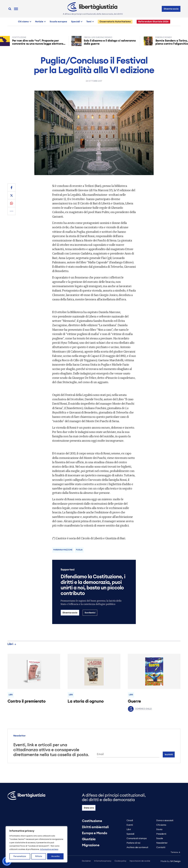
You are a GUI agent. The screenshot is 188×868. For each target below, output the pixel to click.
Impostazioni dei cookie (140, 861)
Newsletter (162, 843)
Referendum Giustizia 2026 (153, 22)
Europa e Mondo (94, 833)
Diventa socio (171, 9)
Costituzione (92, 821)
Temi (89, 22)
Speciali (75, 22)
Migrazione (91, 845)
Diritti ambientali (95, 827)
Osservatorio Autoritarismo (115, 22)
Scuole (160, 838)
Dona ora (89, 808)
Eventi (130, 825)
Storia (159, 829)
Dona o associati (165, 820)
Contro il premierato (27, 701)
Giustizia (89, 839)
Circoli (130, 820)
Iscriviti (169, 755)
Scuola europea (58, 22)
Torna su (176, 852)
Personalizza (20, 856)
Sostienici (90, 613)
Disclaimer (86, 861)
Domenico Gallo (140, 709)
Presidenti (161, 834)
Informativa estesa (49, 849)
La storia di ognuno (86, 701)
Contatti (161, 847)
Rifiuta (39, 856)
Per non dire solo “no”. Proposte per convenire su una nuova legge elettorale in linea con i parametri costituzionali (40, 44)
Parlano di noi (133, 843)
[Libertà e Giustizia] (92, 7)
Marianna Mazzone (63, 550)
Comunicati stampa (137, 838)
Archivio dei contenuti (137, 847)
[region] (36, 844)
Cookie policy (120, 861)
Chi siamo (23, 22)
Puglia (79, 550)
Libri (12, 644)
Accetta (55, 856)
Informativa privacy (103, 861)
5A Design (171, 861)
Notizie (39, 22)
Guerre (134, 701)
